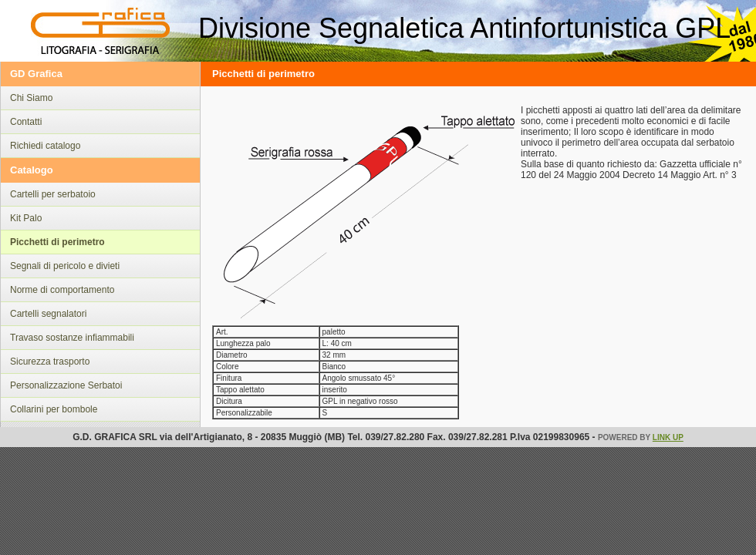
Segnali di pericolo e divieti (65, 266)
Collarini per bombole (54, 409)
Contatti (26, 122)
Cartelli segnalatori (48, 314)
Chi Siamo (31, 98)
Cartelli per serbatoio (53, 194)
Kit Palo (26, 218)
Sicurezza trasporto (50, 362)
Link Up (668, 437)
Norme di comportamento (62, 290)
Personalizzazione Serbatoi (66, 385)
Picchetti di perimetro (57, 242)
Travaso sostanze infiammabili (72, 338)
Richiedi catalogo (45, 146)
